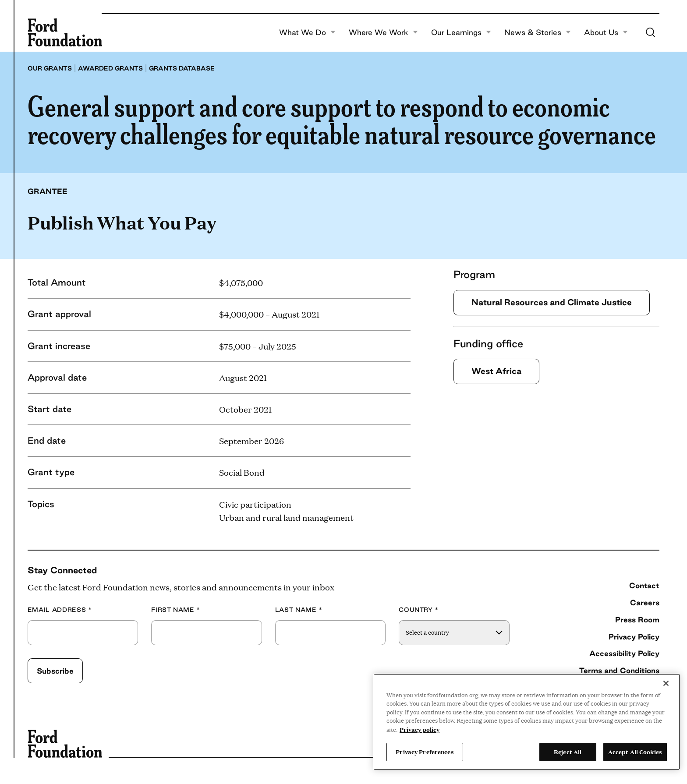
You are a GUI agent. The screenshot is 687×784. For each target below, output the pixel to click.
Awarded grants (110, 68)
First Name (176, 610)
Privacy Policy (634, 637)
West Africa (496, 371)
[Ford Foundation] (65, 32)
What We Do (307, 32)
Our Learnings (461, 32)
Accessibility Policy (624, 653)
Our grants (50, 68)
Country (419, 610)
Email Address (60, 610)
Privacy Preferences (425, 752)
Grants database (182, 68)
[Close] (666, 683)
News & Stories (538, 32)
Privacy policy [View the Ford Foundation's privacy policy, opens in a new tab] (420, 729)
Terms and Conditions (619, 670)
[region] (527, 722)
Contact (644, 585)
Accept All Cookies (635, 752)
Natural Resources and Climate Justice (552, 302)
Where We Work (383, 32)
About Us (606, 32)
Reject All (568, 752)
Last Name (299, 610)
